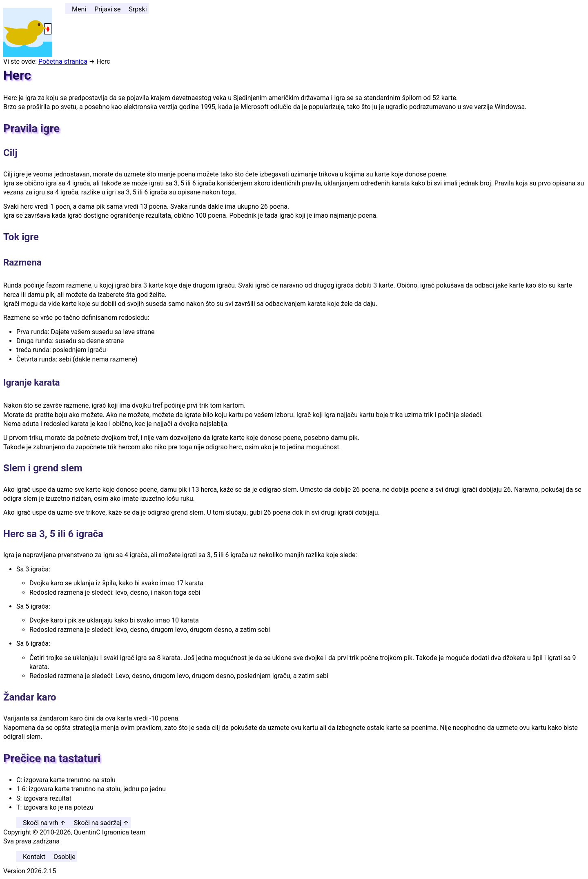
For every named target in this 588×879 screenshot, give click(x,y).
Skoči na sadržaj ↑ (101, 823)
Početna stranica (63, 61)
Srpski (138, 9)
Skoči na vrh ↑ (44, 823)
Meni (79, 9)
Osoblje (65, 857)
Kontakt (34, 857)
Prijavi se (107, 9)
